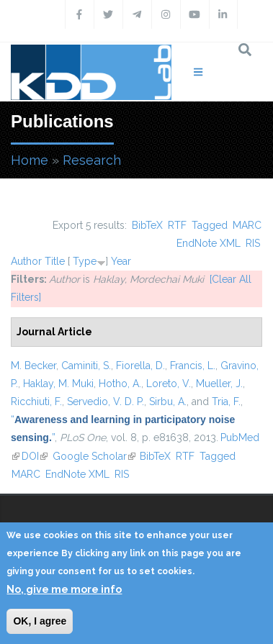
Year (121, 261)
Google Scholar (94, 456)
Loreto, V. (169, 384)
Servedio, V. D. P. (106, 402)
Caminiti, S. (86, 366)
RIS (253, 243)
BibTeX (147, 225)
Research (92, 160)
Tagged (210, 225)
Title (55, 261)
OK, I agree (40, 621)
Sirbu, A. (168, 402)
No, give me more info (64, 589)
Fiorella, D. (140, 366)
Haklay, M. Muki (58, 384)
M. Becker (33, 366)
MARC (247, 225)
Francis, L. (193, 366)
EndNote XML (209, 243)
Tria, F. (226, 402)
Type (85, 261)
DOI (35, 456)
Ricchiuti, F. (36, 402)
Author (26, 261)
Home (30, 160)
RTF (177, 225)
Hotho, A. (120, 384)
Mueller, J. (219, 384)
